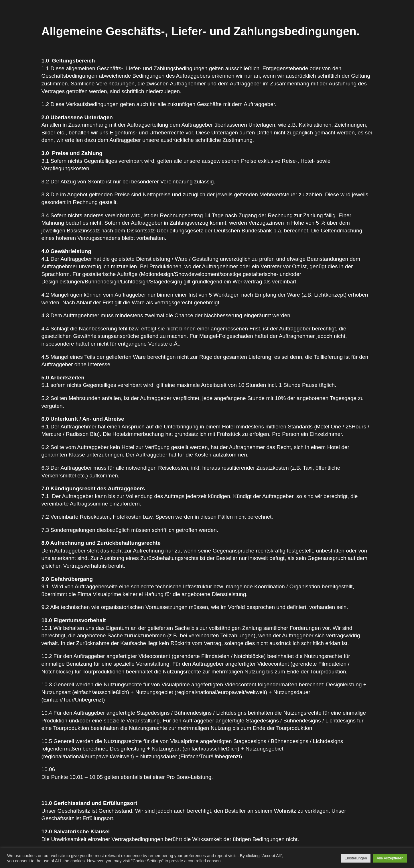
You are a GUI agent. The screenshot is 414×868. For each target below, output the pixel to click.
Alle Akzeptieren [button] (390, 858)
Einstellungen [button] (356, 858)
